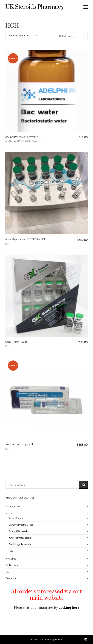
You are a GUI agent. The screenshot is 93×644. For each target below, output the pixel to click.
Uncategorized (13, 506)
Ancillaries (11, 141)
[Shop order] (72, 36)
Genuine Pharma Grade (21, 525)
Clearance (11, 578)
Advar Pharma (16, 518)
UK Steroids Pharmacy (35, 7)
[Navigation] (86, 7)
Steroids (10, 513)
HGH (20, 141)
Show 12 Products (19, 35)
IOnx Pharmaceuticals (20, 538)
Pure (11, 551)
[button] (83, 485)
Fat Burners (12, 565)
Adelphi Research (33, 141)
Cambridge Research (20, 544)
